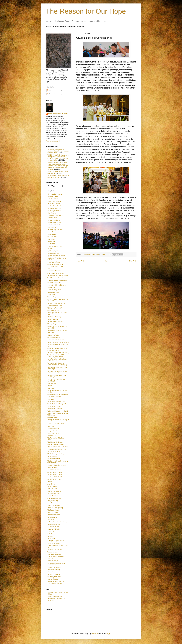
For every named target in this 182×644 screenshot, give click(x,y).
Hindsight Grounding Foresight (57, 465)
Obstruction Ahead (53, 417)
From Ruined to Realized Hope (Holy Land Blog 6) (57, 360)
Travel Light (51, 539)
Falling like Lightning (54, 570)
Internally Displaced (54, 574)
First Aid (50, 536)
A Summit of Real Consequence (57, 280)
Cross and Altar (52, 227)
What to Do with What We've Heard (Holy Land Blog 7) (56, 356)
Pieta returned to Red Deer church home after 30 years (58, 176)
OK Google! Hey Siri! (54, 337)
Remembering (52, 234)
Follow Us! (51, 426)
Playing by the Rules (54, 494)
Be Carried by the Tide (54, 208)
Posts (50, 90)
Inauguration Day (53, 501)
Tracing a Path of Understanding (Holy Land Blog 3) (57, 372)
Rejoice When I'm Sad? (55, 223)
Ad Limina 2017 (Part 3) (55, 475)
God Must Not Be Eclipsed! (56, 444)
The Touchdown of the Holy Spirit (58, 447)
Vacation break (52, 552)
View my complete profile (53, 141)
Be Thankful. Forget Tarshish (56, 402)
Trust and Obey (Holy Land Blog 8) (58, 353)
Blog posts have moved (55, 194)
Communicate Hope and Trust (57, 449)
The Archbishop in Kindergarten (57, 454)
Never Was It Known (54, 262)
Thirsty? (50, 482)
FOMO (50, 386)
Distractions (51, 572)
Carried (50, 534)
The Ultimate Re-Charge (55, 442)
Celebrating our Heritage (55, 264)
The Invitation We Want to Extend (58, 276)
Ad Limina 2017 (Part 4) (55, 472)
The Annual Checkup (54, 204)
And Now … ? (52, 436)
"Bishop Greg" (52, 324)
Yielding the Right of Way (55, 308)
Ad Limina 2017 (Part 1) (55, 479)
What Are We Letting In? (55, 278)
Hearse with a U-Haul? (54, 554)
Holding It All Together (54, 567)
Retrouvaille (51, 399)
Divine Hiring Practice (54, 406)
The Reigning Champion (55, 230)
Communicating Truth (54, 290)
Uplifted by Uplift (53, 251)
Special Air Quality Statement (56, 256)
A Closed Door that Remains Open (58, 522)
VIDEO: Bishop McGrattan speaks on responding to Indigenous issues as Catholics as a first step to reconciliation (58, 158)
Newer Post (80, 261)
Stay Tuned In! (52, 213)
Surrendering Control (54, 220)
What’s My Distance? (54, 577)
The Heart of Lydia (53, 292)
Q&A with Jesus (52, 237)
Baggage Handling (53, 431)
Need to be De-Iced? (54, 505)
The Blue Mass (52, 456)
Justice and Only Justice (55, 215)
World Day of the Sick (54, 211)
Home (106, 261)
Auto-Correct (51, 484)
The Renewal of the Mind (55, 322)
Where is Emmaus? (54, 459)
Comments (51, 94)
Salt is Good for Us (53, 496)
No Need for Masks (53, 527)
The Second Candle (54, 515)
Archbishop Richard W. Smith (58, 114)
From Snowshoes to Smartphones (58, 342)
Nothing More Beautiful (55, 596)
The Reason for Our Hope (86, 11)
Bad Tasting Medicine (54, 491)
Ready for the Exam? (54, 543)
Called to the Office (53, 433)
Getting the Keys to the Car (56, 541)
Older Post (132, 261)
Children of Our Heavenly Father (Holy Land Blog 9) (58, 349)
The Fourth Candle (53, 510)
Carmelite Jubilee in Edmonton (57, 285)
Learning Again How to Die (56, 581)
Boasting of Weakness (54, 271)
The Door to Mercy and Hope (56, 303)
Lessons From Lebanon (55, 409)
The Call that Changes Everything (58, 330)
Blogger (109, 634)
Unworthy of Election (54, 529)
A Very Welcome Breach (55, 306)
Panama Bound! (52, 218)
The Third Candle (53, 513)
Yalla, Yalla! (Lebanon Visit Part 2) (58, 411)
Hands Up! (51, 531)
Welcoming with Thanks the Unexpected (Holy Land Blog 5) (57, 364)
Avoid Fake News (53, 503)
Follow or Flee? (52, 467)
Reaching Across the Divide (56, 424)
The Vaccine (51, 241)
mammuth (95, 634)
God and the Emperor (54, 397)
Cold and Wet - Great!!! (55, 584)
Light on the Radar (53, 335)
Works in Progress (53, 297)
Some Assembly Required (55, 340)
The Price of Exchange (54, 317)
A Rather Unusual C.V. (54, 498)
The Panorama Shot (54, 524)
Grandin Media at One (54, 225)
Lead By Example (53, 561)
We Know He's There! (54, 283)
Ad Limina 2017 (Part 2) (55, 477)
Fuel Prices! (51, 388)
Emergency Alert (53, 196)
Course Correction (53, 310)
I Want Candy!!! (52, 486)
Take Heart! (51, 239)
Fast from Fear (52, 489)
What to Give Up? (53, 319)
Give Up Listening (53, 199)
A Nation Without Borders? (56, 273)
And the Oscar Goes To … (56, 206)
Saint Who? (51, 244)
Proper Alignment (53, 232)
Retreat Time (51, 287)
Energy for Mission (53, 253)
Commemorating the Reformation (58, 394)
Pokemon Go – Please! (55, 550)
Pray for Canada (53, 579)
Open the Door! (52, 383)
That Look (51, 333)
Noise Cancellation (53, 429)
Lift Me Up (51, 249)
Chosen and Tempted (54, 201)
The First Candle (53, 517)
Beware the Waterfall (54, 452)
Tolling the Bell (52, 295)
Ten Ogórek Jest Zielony (55, 246)
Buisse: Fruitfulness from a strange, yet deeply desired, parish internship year (58, 151)
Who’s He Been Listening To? (57, 404)
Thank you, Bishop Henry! (55, 508)
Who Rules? (51, 520)
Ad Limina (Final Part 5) (55, 470)
